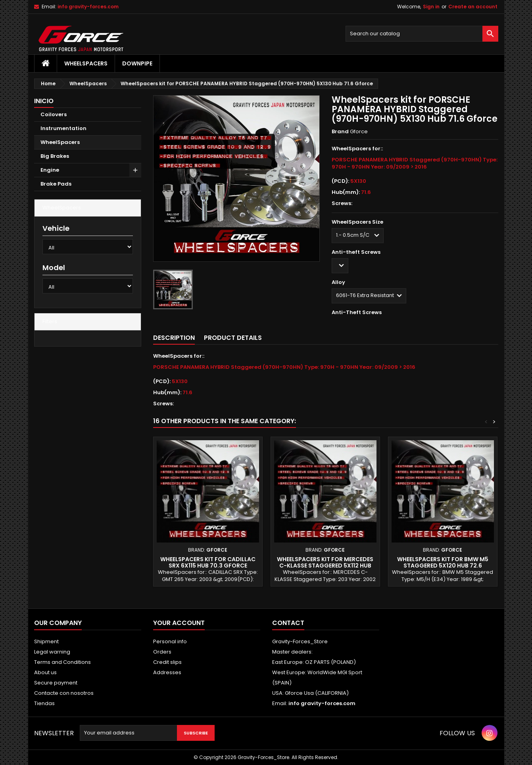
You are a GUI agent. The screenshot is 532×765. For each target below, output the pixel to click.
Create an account (473, 7)
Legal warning (52, 652)
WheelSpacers (86, 63)
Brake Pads (56, 184)
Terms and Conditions (62, 662)
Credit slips (167, 662)
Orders (162, 652)
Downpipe (137, 63)
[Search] (422, 34)
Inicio (44, 101)
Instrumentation (63, 128)
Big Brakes (55, 156)
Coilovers (54, 114)
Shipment (46, 641)
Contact (288, 623)
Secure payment (56, 683)
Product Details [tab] (233, 338)
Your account (179, 623)
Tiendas (44, 703)
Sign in (431, 7)
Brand (340, 132)
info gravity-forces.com (88, 7)
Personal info (170, 641)
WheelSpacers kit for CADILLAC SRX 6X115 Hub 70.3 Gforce (208, 562)
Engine (50, 170)
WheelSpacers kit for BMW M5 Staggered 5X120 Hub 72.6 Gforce (443, 566)
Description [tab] (174, 338)
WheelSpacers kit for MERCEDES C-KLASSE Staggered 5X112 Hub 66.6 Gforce (325, 566)
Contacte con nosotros (64, 693)
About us (45, 672)
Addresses (167, 672)
